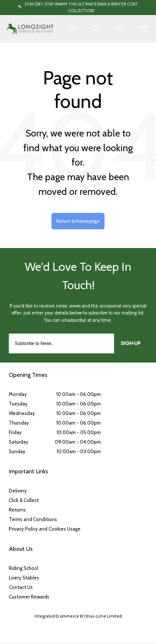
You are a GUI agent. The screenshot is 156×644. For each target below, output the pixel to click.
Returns (17, 510)
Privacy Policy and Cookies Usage (45, 529)
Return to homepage (78, 221)
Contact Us (21, 587)
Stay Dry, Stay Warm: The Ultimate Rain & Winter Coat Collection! (81, 7)
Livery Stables (24, 578)
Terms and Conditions (33, 519)
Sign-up (131, 343)
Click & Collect (24, 500)
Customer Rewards (29, 597)
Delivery (18, 491)
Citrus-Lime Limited (103, 616)
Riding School (24, 568)
